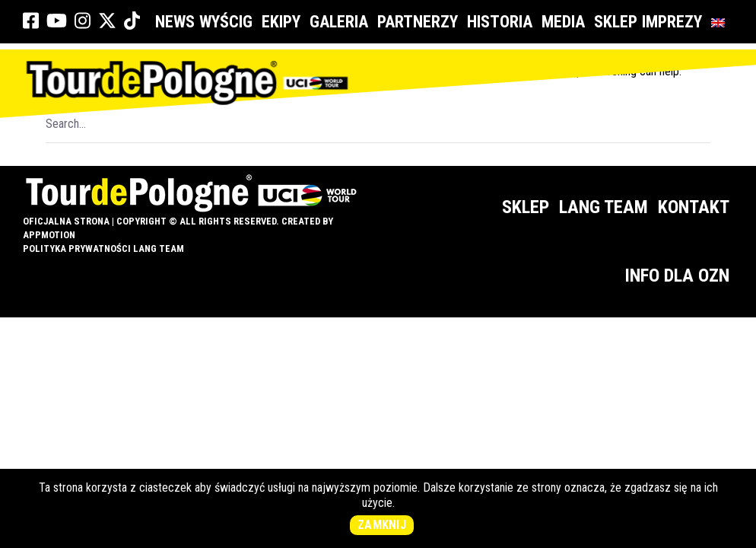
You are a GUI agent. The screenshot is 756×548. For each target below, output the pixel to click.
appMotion (49, 235)
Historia (502, 22)
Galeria (341, 22)
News (175, 22)
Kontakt (694, 207)
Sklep (616, 22)
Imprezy (674, 22)
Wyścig (228, 22)
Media (565, 22)
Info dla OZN (677, 276)
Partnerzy (420, 22)
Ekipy (283, 22)
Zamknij (382, 525)
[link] (31, 21)
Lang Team (604, 207)
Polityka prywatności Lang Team (103, 249)
